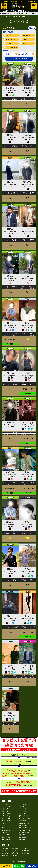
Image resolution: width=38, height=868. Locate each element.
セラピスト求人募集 (25, 818)
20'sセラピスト (6, 816)
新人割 (25, 43)
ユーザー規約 (23, 811)
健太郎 (28, 88)
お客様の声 (5, 823)
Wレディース (11, 39)
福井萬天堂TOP (23, 825)
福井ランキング (23, 814)
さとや (28, 229)
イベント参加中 (12, 47)
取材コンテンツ (6, 839)
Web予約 (32, 866)
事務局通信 (22, 839)
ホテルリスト (23, 809)
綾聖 (28, 276)
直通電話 (6, 866)
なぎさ (10, 472)
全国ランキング (23, 816)
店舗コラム (22, 806)
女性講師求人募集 (24, 823)
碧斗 (10, 276)
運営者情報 (22, 835)
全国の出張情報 (6, 837)
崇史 (10, 229)
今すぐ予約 (10, 344)
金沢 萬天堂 (25, 851)
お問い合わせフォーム (25, 828)
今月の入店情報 (6, 814)
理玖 (10, 323)
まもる (10, 522)
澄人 (10, 182)
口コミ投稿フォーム (25, 830)
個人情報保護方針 (24, 837)
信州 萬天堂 (15, 848)
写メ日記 (4, 825)
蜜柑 (28, 323)
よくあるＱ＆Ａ (6, 830)
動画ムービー (6, 828)
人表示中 (9, 28)
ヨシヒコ (28, 422)
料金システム (6, 809)
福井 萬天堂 (15, 851)
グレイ (10, 373)
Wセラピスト (27, 35)
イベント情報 (6, 835)
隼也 (10, 569)
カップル (9, 35)
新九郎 (10, 88)
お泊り (25, 39)
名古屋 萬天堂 (6, 855)
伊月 (28, 569)
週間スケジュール (7, 811)
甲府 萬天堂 (25, 848)
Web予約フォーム (24, 832)
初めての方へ (6, 804)
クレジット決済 (23, 804)
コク (10, 135)
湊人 (10, 616)
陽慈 (28, 522)
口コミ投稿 (19, 866)
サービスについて (7, 806)
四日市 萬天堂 (16, 855)
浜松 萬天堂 (25, 853)
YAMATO (28, 182)
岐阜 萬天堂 (5, 853)
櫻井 (28, 616)
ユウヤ (10, 422)
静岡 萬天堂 (15, 853)
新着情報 (4, 832)
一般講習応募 (23, 821)
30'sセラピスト (6, 818)
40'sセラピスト (6, 821)
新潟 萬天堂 (5, 848)
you (28, 135)
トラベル (9, 43)
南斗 (28, 472)
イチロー (28, 666)
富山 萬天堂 (5, 851)
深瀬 (10, 713)
